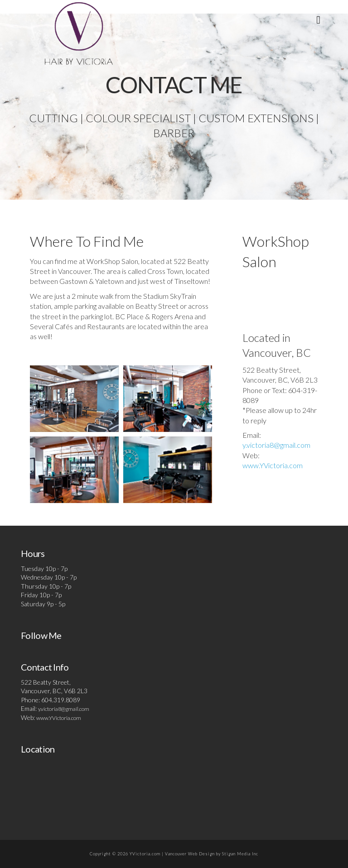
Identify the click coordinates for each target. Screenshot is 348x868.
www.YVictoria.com (273, 465)
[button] (318, 20)
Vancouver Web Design (190, 854)
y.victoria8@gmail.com (276, 445)
